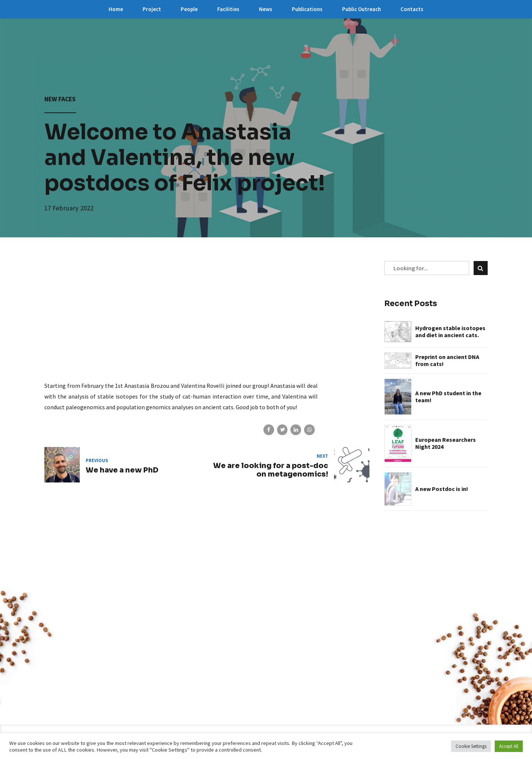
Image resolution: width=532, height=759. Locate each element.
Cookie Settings (471, 746)
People (189, 9)
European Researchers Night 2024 (446, 443)
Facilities (228, 9)
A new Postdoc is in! (442, 489)
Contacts (412, 9)
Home (116, 9)
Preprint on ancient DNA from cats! (447, 360)
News (266, 9)
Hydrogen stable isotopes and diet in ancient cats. (450, 332)
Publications (307, 9)
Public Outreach (362, 9)
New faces (60, 99)
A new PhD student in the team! (448, 397)
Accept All (509, 746)
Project (152, 9)
